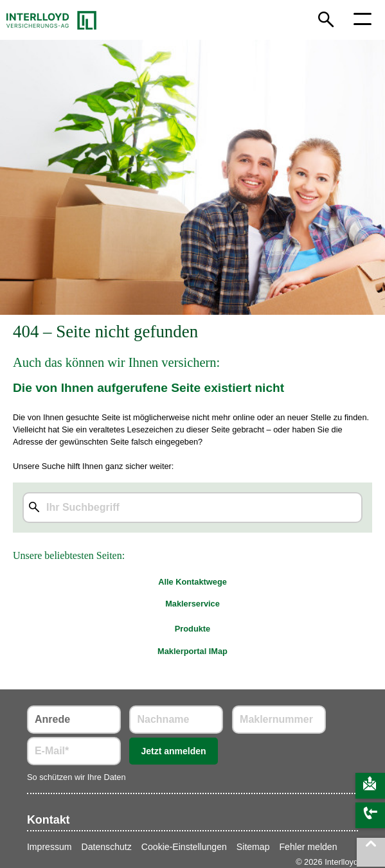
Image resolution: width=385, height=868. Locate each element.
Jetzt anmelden (173, 751)
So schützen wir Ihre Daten (76, 777)
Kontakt (49, 820)
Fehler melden (309, 847)
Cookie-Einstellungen (184, 847)
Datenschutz (107, 847)
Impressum (49, 847)
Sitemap (253, 847)
